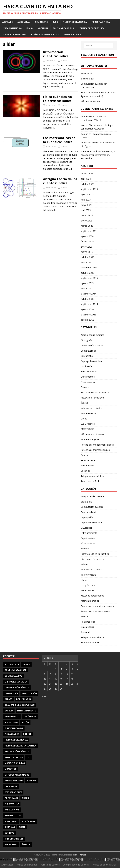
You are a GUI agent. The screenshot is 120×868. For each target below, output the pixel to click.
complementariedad (16, 670)
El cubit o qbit (88, 79)
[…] (61, 86)
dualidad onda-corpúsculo (20, 705)
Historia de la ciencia (16, 740)
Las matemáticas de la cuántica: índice (59, 140)
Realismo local (88, 460)
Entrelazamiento (89, 372)
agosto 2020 (87, 236)
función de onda (14, 728)
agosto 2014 (87, 309)
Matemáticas (87, 429)
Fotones (85, 387)
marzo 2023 (87, 215)
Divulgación (87, 366)
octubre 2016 (87, 257)
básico (26, 664)
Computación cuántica (92, 345)
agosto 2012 (87, 320)
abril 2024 (86, 179)
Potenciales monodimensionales (97, 445)
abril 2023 (86, 210)
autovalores (12, 664)
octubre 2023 (87, 184)
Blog (55, 22)
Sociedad (85, 471)
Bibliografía (41, 22)
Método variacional (91, 101)
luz (29, 757)
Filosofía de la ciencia (75, 22)
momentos (10, 769)
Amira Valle (86, 116)
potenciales (11, 798)
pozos (25, 798)
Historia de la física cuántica (95, 392)
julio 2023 (86, 200)
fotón (25, 722)
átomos (26, 845)
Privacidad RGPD (72, 34)
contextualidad (14, 676)
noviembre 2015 (89, 268)
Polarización (87, 73)
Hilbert (27, 734)
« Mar (45, 696)
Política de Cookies (63, 28)
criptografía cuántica (17, 688)
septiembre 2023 (89, 189)
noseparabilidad (14, 781)
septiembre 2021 (89, 231)
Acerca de (7, 22)
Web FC (64, 61)
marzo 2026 (87, 174)
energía (9, 711)
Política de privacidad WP (45, 34)
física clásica (12, 734)
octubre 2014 (87, 299)
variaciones (11, 845)
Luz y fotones (88, 424)
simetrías (10, 827)
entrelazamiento (27, 711)
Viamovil (85, 151)
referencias (11, 821)
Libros (84, 419)
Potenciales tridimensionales (95, 450)
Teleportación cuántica (92, 476)
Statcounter (6, 859)
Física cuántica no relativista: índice (57, 99)
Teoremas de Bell (90, 481)
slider (22, 827)
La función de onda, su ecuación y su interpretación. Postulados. (98, 155)
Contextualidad (88, 351)
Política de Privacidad (14, 34)
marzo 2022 (87, 226)
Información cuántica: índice (56, 54)
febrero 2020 (87, 241)
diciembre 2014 (89, 294)
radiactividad (12, 810)
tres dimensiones (14, 839)
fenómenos (30, 717)
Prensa (84, 455)
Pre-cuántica (12, 804)
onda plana (11, 786)
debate (8, 699)
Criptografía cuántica (91, 361)
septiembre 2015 (89, 278)
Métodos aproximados (92, 434)
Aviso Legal (24, 22)
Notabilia (43, 28)
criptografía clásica (16, 682)
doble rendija (24, 699)
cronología (11, 693)
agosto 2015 (87, 283)
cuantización (29, 693)
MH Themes (81, 855)
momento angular (15, 763)
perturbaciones (13, 792)
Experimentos (88, 377)
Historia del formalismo (93, 398)
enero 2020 (87, 247)
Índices (84, 403)
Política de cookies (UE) (91, 28)
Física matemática (12, 28)
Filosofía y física (101, 22)
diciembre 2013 (89, 315)
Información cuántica (91, 408)
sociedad (10, 833)
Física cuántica (88, 382)
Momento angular (90, 439)
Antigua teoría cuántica (92, 335)
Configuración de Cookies (76, 865)
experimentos (12, 717)
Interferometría (89, 413)
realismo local (13, 816)
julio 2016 (86, 262)
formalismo (11, 722)
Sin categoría (87, 466)
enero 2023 (87, 221)
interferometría (14, 757)
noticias (31, 781)
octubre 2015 (87, 273)
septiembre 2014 (89, 304)
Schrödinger (29, 821)
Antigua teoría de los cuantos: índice (60, 181)
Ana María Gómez (90, 143)
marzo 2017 (87, 252)
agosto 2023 (87, 194)
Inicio (30, 28)
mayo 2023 (86, 205)
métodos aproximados (17, 775)
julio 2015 (86, 288)
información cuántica (17, 752)
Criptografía (87, 356)
